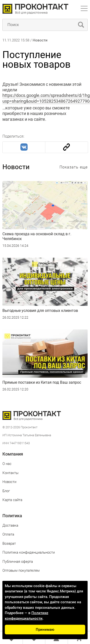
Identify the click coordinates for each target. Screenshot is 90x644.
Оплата (8, 534)
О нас (7, 464)
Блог (6, 491)
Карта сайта (12, 500)
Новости (40, 40)
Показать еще (74, 167)
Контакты (10, 473)
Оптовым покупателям (21, 570)
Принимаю (45, 630)
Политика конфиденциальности (29, 552)
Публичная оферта (18, 562)
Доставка (10, 525)
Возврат (9, 543)
